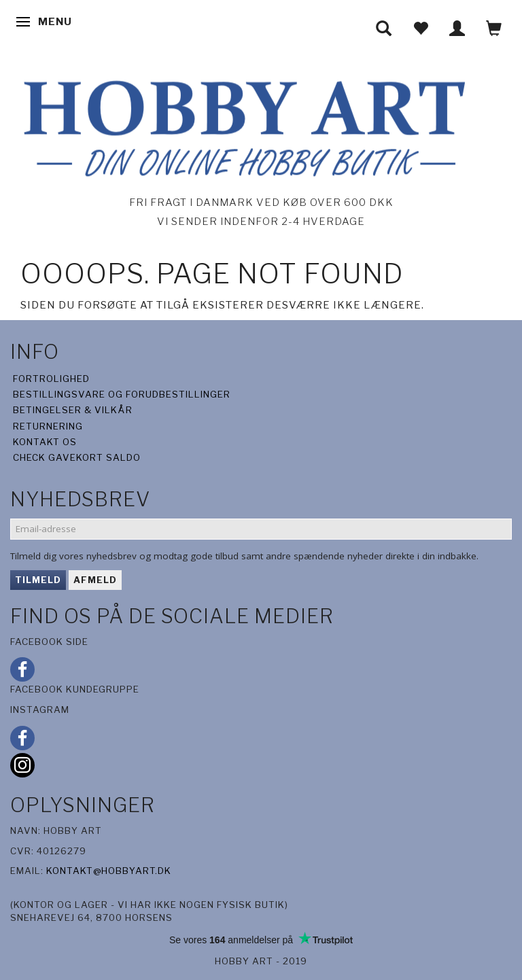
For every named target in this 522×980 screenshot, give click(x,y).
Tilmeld (38, 580)
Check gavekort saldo (77, 457)
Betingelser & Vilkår (73, 410)
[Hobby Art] (241, 126)
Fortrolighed (51, 379)
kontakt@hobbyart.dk (109, 871)
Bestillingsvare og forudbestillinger (122, 394)
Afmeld (95, 580)
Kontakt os (45, 442)
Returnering (48, 426)
